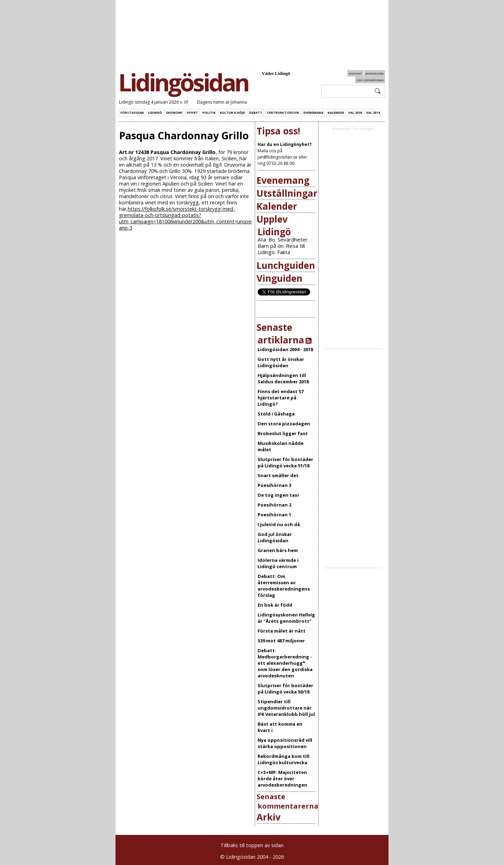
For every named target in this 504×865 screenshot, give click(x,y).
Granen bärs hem (278, 550)
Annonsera (374, 73)
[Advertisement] (362, 240)
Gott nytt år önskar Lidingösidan (281, 362)
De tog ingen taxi (278, 495)
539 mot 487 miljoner (281, 641)
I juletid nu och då (279, 524)
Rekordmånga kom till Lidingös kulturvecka (283, 759)
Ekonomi (174, 113)
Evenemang (313, 113)
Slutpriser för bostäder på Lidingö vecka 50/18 (285, 689)
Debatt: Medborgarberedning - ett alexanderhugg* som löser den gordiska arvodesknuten (285, 663)
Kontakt (355, 73)
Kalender (336, 113)
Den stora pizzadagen (284, 424)
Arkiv (269, 817)
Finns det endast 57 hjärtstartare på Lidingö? (281, 398)
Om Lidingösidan (370, 80)
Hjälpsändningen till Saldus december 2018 (283, 378)
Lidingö (155, 113)
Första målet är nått (282, 631)
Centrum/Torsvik (283, 113)
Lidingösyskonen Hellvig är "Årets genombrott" (286, 618)
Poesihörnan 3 (274, 485)
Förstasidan (132, 113)
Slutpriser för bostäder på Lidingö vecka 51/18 (285, 462)
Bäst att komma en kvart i (280, 727)
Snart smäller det (278, 475)
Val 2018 (355, 113)
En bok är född (275, 605)
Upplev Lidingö (274, 225)
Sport (192, 113)
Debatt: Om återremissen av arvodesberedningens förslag (284, 586)
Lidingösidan (183, 82)
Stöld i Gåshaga (276, 414)
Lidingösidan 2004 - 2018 (285, 349)
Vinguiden (279, 278)
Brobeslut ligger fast (283, 433)
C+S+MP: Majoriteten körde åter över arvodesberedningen (282, 779)
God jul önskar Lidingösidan (275, 537)
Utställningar (287, 193)
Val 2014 (373, 113)
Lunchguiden (286, 265)
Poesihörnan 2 (274, 505)
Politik (209, 113)
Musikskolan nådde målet (281, 446)
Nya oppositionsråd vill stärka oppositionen (285, 743)
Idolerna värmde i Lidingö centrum (278, 563)
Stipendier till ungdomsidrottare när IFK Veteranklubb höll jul (286, 708)
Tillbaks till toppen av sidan (252, 845)
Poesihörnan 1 (274, 515)
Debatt (256, 113)
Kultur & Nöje (232, 113)
